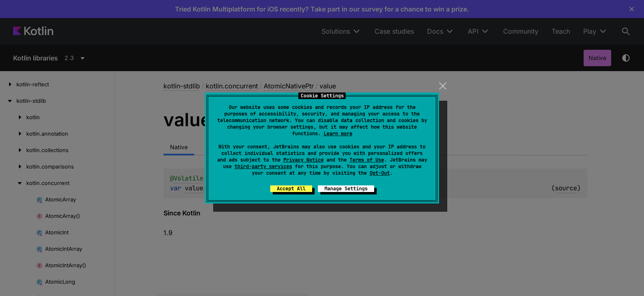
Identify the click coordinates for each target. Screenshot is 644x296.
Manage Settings (346, 189)
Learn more (338, 134)
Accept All (291, 189)
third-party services (263, 166)
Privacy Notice (304, 160)
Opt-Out (380, 173)
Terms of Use (367, 160)
